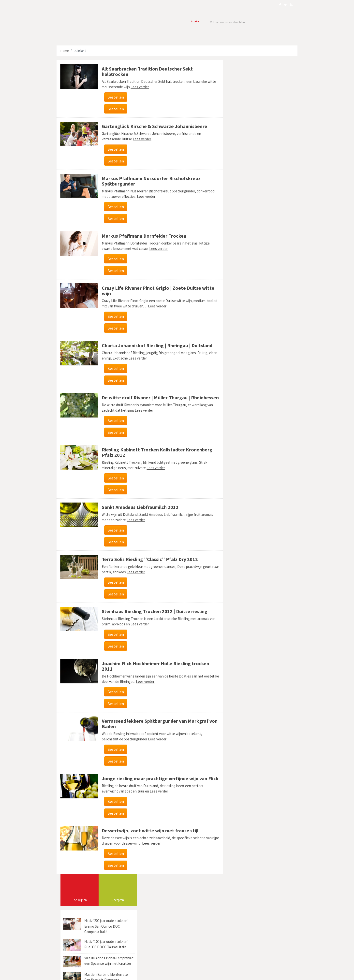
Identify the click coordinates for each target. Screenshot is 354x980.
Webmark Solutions (93, 973)
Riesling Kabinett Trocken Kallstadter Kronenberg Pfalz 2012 (156, 458)
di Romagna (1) (238, 306)
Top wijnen (240, 86)
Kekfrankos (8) (238, 339)
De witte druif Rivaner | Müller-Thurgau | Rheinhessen (144, 400)
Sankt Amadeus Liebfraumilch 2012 (139, 512)
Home (65, 51)
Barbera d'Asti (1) (240, 323)
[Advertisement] (258, 230)
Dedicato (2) (282, 289)
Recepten (278, 86)
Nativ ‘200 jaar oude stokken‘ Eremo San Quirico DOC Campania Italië (267, 112)
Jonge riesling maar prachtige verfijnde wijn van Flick (153, 786)
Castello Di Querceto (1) (268, 356)
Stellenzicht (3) (238, 298)
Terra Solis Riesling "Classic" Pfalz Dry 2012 (148, 565)
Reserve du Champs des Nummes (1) (252, 348)
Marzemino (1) (261, 289)
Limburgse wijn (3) (259, 331)
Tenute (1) (276, 323)
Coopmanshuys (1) (241, 281)
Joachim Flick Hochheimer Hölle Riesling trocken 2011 (154, 671)
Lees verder (147, 87)
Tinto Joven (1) (238, 289)
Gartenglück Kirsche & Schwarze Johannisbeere (153, 126)
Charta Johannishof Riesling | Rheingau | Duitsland (156, 345)
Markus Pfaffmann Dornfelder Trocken (143, 236)
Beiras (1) (260, 323)
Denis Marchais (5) (262, 339)
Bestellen (114, 97)
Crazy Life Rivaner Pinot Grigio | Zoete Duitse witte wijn (157, 291)
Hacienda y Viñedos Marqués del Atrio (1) (254, 314)
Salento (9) (281, 331)
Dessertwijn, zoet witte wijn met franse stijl (149, 841)
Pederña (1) (236, 331)
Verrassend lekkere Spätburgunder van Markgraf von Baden (154, 729)
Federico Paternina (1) (265, 298)
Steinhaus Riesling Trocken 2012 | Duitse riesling (153, 617)
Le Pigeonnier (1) (239, 356)
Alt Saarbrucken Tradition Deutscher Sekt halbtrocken (146, 71)
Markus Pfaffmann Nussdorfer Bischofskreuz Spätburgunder (150, 181)
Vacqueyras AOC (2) (269, 281)
